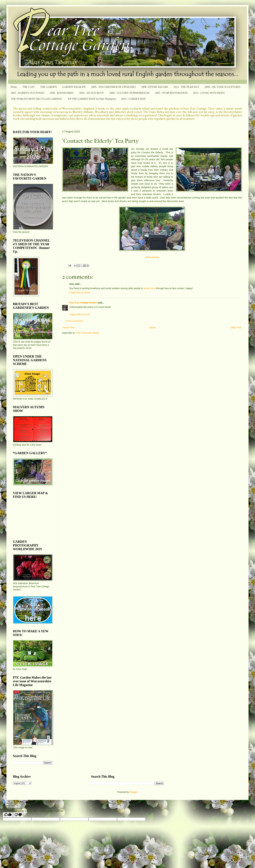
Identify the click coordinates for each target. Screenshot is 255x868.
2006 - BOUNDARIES (62, 93)
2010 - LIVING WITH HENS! (209, 93)
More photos (152, 257)
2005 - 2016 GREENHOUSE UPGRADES (113, 87)
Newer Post (69, 328)
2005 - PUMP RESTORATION (171, 93)
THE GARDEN (48, 87)
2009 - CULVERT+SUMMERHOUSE (129, 93)
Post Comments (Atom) (88, 333)
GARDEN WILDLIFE (74, 87)
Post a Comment (74, 321)
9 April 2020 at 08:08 (80, 293)
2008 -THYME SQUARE (155, 87)
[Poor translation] (18, 815)
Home (14, 87)
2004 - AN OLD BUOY (92, 93)
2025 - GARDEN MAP (133, 99)
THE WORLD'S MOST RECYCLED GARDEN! (36, 99)
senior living (150, 288)
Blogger (133, 792)
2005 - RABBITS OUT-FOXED (28, 93)
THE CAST (29, 87)
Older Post (236, 328)
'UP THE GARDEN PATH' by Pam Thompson (92, 99)
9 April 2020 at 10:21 (80, 314)
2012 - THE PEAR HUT (186, 87)
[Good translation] (8, 815)
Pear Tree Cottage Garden (83, 303)
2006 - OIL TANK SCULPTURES (222, 87)
